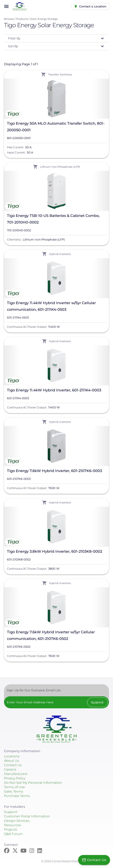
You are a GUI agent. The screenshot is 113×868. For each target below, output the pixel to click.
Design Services (17, 821)
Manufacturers (16, 774)
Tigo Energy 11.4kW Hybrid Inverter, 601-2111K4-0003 (54, 390)
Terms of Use (14, 787)
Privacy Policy (15, 778)
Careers (10, 769)
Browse (9, 19)
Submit (97, 702)
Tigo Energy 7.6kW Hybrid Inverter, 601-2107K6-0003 (54, 471)
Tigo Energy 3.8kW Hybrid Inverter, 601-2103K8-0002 (55, 551)
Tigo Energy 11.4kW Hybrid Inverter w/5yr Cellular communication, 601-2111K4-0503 (51, 306)
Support (11, 812)
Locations (12, 756)
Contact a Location (93, 6)
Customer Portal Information (27, 816)
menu (6, 6)
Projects (11, 829)
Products (22, 19)
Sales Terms (14, 791)
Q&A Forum (13, 834)
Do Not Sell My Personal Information (33, 783)
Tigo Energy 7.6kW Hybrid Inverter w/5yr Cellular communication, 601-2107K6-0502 (51, 635)
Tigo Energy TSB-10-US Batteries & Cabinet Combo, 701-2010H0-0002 (53, 219)
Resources (13, 825)
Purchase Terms (17, 796)
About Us (12, 761)
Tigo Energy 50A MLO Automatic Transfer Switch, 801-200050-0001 (56, 127)
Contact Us (13, 765)
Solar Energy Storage (44, 19)
